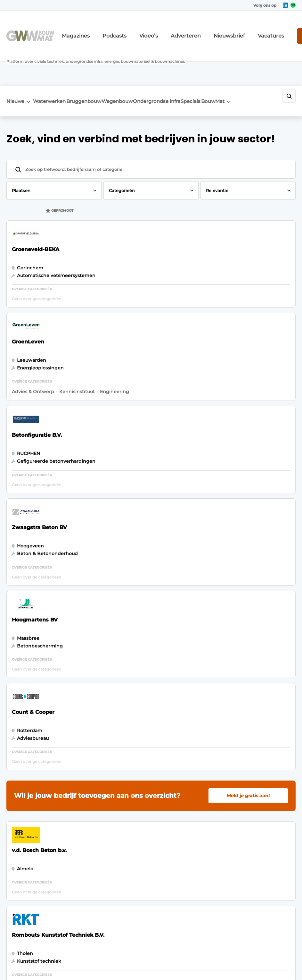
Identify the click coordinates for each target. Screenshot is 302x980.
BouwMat (259, 56)
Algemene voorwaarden (232, 964)
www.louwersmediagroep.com (254, 924)
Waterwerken (55, 57)
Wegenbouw (142, 57)
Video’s (138, 28)
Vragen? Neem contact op (237, 690)
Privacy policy (276, 964)
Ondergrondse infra (186, 59)
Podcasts (109, 28)
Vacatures (238, 28)
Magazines (77, 28)
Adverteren (169, 28)
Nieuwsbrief (204, 28)
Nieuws (15, 56)
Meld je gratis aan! (248, 401)
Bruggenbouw (99, 57)
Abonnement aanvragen (94, 777)
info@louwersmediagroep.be (252, 891)
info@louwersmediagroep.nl (251, 795)
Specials (227, 57)
